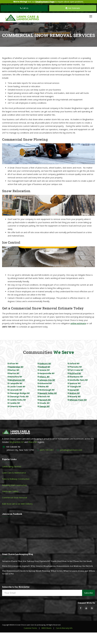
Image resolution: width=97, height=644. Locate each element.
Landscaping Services (12, 466)
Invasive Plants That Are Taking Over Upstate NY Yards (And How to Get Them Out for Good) (47, 561)
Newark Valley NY (48, 393)
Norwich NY (45, 400)
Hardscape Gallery (10, 491)
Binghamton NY (17, 380)
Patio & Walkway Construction (16, 479)
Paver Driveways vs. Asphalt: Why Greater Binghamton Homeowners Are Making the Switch (47, 566)
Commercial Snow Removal (15, 498)
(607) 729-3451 (47, 450)
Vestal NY (74, 390)
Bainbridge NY (16, 367)
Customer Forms (30, 628)
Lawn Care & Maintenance (14, 473)
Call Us (24, 8)
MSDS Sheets (46, 628)
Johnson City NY (47, 380)
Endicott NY (45, 363)
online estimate (78, 323)
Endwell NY (45, 367)
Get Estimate (73, 8)
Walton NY (75, 393)
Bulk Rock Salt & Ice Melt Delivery (17, 504)
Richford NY (75, 373)
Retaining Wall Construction (14, 485)
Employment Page (45, 2)
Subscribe (89, 593)
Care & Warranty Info (64, 628)
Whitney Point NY (78, 400)
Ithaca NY (33, 442)
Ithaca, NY (44, 377)
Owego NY (44, 406)
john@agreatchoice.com (71, 450)
